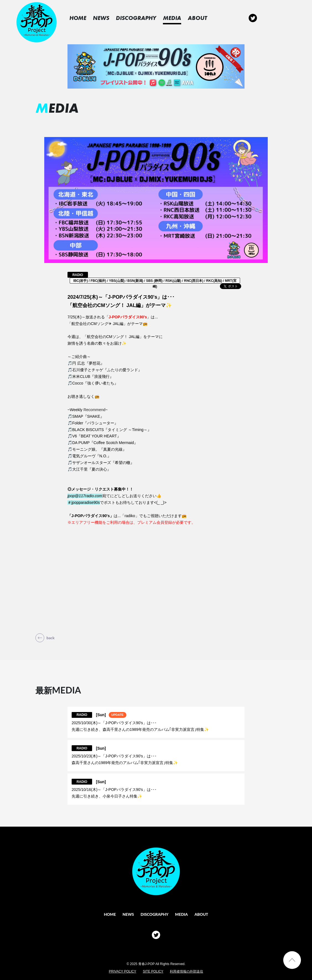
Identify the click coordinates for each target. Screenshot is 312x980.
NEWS (107, 18)
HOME (84, 18)
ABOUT (203, 18)
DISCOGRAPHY (142, 18)
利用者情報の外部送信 (186, 971)
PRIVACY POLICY (123, 971)
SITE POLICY (153, 971)
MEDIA (178, 18)
